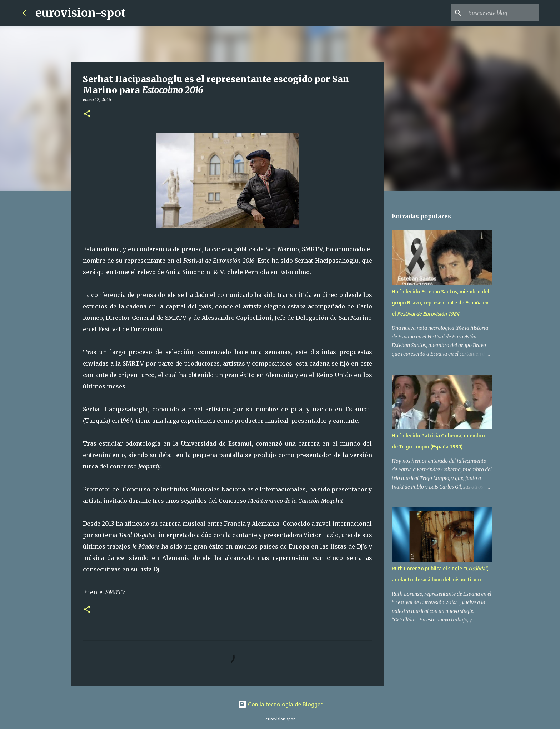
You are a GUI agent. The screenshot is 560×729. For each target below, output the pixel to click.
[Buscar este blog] (501, 13)
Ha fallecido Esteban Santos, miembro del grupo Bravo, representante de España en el (441, 303)
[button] (87, 114)
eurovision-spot (81, 13)
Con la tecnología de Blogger (280, 704)
